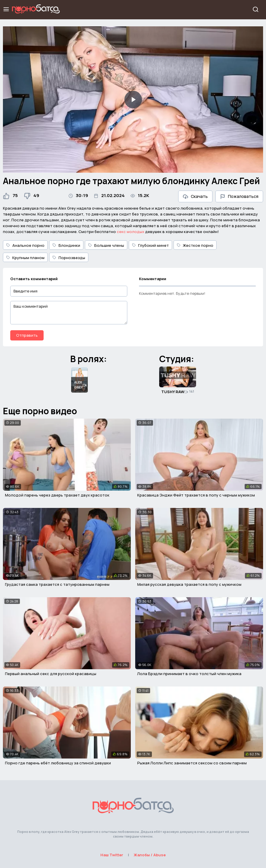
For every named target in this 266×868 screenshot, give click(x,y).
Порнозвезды (69, 258)
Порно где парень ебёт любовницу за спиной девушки (58, 763)
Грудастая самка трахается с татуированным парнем (57, 584)
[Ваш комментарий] (69, 313)
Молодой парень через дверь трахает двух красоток (57, 495)
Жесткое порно (195, 245)
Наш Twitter (112, 855)
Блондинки (66, 245)
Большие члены (106, 245)
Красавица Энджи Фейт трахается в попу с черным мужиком (196, 495)
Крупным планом (25, 258)
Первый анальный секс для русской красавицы (51, 674)
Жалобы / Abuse (150, 855)
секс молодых (131, 232)
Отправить (27, 335)
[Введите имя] (69, 291)
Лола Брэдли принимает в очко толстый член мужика (189, 674)
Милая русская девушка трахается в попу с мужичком (189, 584)
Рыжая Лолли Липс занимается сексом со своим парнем (192, 763)
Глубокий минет (150, 245)
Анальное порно (25, 245)
